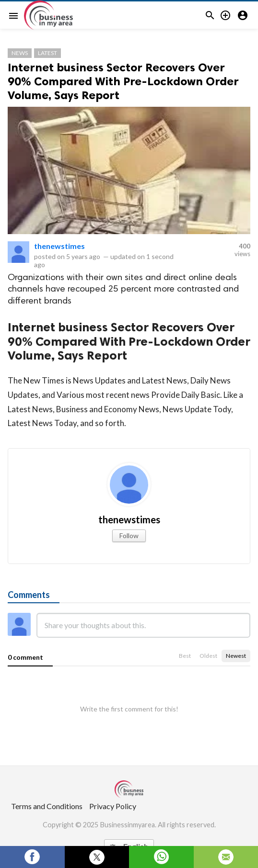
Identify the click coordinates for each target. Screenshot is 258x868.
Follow (129, 535)
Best (185, 656)
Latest (47, 53)
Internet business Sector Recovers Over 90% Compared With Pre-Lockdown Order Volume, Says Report (123, 81)
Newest (236, 656)
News (20, 53)
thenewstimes (59, 246)
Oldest (208, 656)
